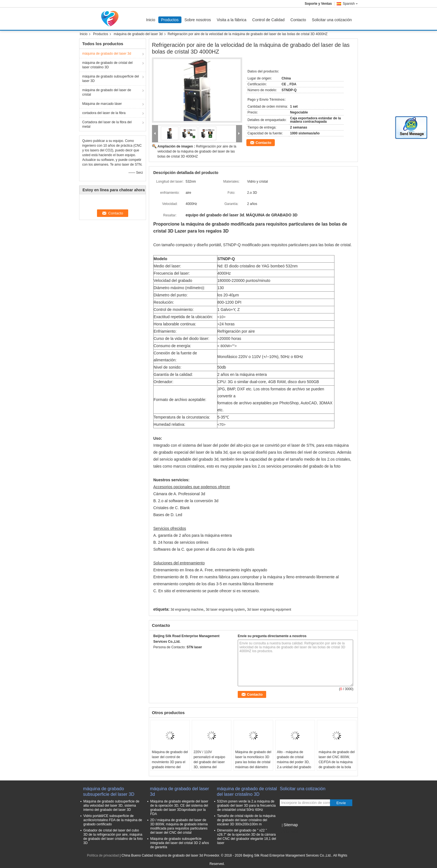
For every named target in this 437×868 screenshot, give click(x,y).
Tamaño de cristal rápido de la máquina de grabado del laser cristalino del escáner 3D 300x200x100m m (246, 820)
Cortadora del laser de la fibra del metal (107, 124)
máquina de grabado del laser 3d (138, 34)
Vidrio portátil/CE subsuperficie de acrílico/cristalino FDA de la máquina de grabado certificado (113, 820)
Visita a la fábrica (232, 20)
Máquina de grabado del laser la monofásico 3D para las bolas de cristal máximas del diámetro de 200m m (253, 762)
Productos (170, 20)
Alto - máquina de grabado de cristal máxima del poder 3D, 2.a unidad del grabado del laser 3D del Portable (294, 765)
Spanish (350, 4)
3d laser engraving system (225, 610)
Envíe (341, 803)
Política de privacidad (103, 855)
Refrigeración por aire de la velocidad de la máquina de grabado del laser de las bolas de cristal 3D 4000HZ (197, 151)
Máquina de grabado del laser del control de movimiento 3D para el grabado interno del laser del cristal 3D (170, 762)
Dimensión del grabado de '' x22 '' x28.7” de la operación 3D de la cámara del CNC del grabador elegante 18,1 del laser (247, 837)
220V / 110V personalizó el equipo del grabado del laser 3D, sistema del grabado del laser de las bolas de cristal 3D (211, 765)
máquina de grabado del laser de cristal (107, 92)
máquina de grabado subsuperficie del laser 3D (111, 79)
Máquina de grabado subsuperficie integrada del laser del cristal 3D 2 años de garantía (180, 843)
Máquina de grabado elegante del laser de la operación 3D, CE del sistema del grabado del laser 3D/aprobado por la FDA (179, 808)
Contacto (298, 20)
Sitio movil (289, 832)
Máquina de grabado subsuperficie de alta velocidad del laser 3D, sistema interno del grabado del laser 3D (111, 806)
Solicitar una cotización (332, 20)
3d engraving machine (187, 610)
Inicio (151, 20)
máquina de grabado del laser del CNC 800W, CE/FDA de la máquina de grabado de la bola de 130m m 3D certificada (337, 765)
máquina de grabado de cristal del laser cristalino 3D (107, 65)
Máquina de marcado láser (102, 104)
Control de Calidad (268, 20)
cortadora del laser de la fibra (104, 113)
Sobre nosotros (198, 20)
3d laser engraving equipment (269, 610)
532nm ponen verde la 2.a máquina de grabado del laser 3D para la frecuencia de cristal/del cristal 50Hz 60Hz (246, 806)
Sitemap (291, 825)
